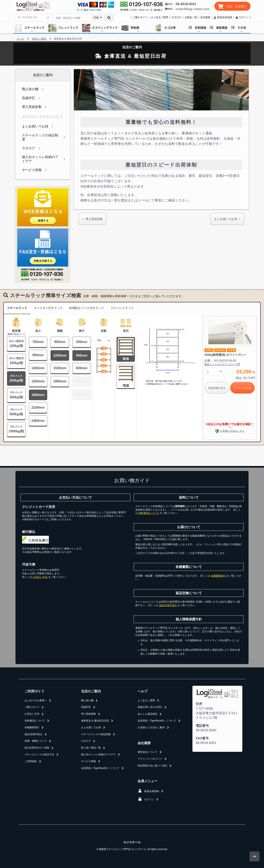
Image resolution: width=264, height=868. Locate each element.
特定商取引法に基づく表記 (152, 766)
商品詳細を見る (217, 388)
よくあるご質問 (159, 17)
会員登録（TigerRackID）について (100, 768)
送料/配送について (149, 513)
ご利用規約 (31, 761)
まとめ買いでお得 (35, 126)
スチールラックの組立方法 (39, 754)
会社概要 (205, 17)
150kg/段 (16, 361)
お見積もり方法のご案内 (151, 727)
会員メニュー (147, 781)
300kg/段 (16, 395)
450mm (82, 355)
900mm (38, 355)
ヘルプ (143, 691)
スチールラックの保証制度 (40, 137)
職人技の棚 (30, 89)
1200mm (38, 368)
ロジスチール (132, 842)
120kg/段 (16, 343)
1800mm (38, 395)
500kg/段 (16, 412)
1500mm (38, 381)
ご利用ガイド (34, 691)
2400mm (38, 421)
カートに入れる (242, 388)
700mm (38, 342)
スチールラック (17, 308)
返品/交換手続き (168, 605)
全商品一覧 (191, 17)
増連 (126, 386)
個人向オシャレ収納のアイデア (40, 159)
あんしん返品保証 (147, 714)
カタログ (176, 17)
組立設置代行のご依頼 (37, 748)
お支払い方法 (40, 577)
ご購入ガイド (140, 17)
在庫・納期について (36, 741)
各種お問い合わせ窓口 (150, 707)
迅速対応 (28, 98)
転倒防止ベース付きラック (87, 308)
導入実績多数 (32, 107)
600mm (82, 368)
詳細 (96, 18)
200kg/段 (16, 378)
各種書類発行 (219, 576)
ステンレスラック (122, 308)
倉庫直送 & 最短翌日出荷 (40, 117)
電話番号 (202, 726)
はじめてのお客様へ (36, 700)
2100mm (38, 407)
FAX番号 (202, 738)
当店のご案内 (91, 691)
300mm (82, 342)
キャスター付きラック (48, 308)
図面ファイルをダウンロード (222, 364)
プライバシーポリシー (150, 759)
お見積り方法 (230, 431)
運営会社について (147, 752)
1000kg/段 (16, 429)
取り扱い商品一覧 (91, 748)
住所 (199, 704)
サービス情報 (32, 170)
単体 (126, 359)
